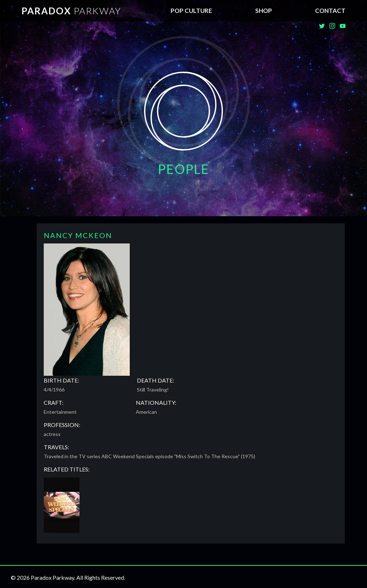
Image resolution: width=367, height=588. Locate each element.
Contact (330, 11)
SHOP (264, 11)
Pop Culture (191, 11)
